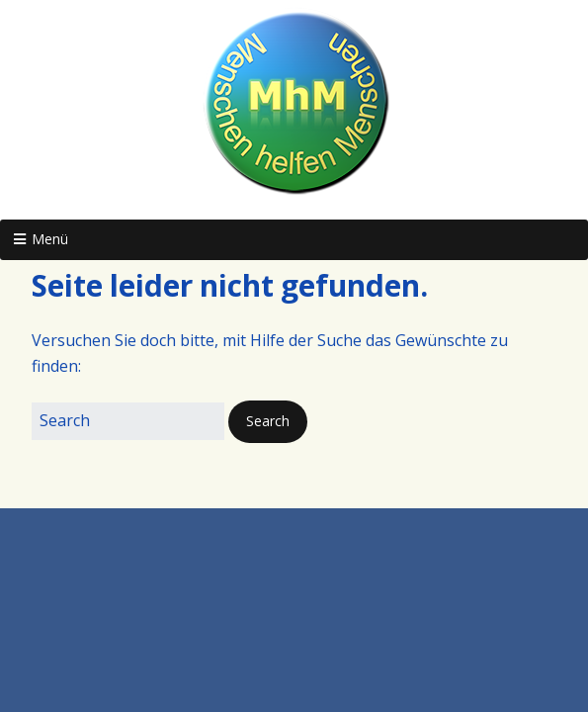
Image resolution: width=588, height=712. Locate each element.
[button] (268, 421)
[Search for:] (128, 421)
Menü (50, 239)
